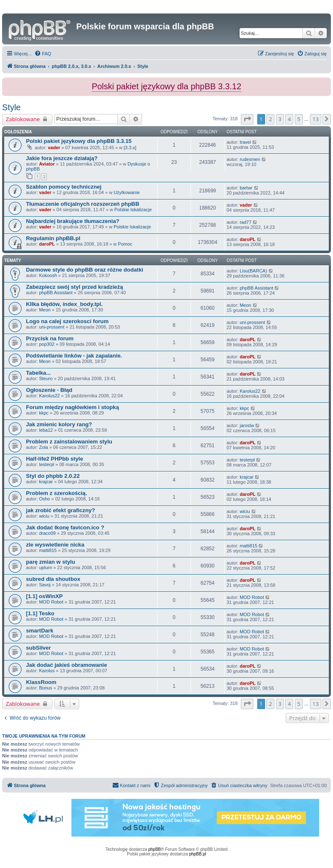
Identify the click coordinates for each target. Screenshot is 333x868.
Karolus (47, 671)
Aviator (47, 164)
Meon (45, 310)
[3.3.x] (130, 148)
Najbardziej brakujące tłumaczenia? (73, 221)
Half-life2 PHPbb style (54, 459)
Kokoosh (48, 275)
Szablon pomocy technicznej (64, 187)
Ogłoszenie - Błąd (49, 390)
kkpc (44, 413)
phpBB (155, 849)
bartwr (246, 188)
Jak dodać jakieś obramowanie (67, 665)
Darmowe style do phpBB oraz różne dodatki (85, 270)
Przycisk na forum (50, 338)
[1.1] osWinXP (44, 596)
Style (11, 107)
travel (245, 142)
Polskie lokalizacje (133, 210)
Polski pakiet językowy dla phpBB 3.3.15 (79, 141)
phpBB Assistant (56, 293)
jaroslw (247, 425)
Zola (43, 447)
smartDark (40, 631)
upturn (45, 567)
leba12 (46, 430)
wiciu (44, 516)
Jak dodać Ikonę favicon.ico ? (65, 527)
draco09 (47, 533)
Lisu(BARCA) (253, 271)
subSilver (38, 648)
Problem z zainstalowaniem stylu (69, 442)
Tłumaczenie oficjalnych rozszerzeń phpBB (83, 204)
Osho (44, 499)
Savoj (45, 585)
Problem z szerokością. (57, 493)
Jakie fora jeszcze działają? (62, 158)
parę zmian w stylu (50, 562)
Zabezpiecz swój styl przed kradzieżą (75, 287)
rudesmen (250, 159)
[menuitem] (43, 54)
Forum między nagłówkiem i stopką (72, 407)
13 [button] (316, 119)
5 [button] (299, 119)
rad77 (245, 222)
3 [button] (280, 119)
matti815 (48, 550)
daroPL (47, 244)
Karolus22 (49, 396)
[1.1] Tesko (40, 613)
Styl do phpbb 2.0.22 (53, 476)
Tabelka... (38, 373)
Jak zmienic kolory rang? (59, 424)
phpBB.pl (197, 854)
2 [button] (270, 119)
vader (54, 148)
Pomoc (125, 244)
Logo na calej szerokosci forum (67, 321)
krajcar (46, 482)
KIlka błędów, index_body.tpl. (64, 304)
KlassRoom (41, 682)
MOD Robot (51, 602)
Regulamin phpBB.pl (53, 238)
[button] (247, 119)
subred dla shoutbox (53, 579)
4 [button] (289, 119)
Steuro (46, 378)
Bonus (45, 688)
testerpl (46, 464)
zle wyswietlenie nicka (55, 545)
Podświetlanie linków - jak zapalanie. (74, 356)
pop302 (47, 344)
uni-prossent (52, 327)
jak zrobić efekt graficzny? (61, 510)
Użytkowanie (126, 192)
